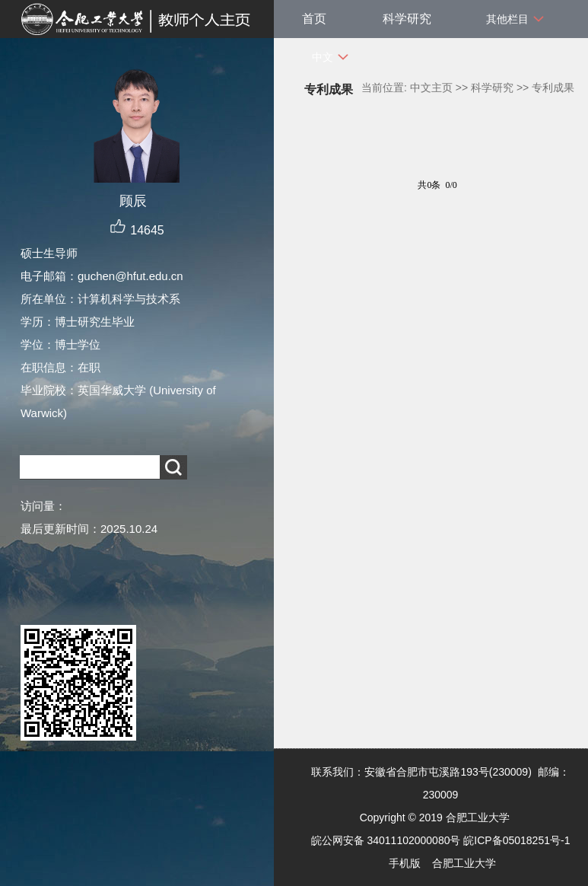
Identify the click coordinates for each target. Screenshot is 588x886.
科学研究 (407, 19)
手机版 (405, 863)
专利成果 (553, 88)
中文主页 (431, 88)
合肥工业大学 (464, 863)
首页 (314, 19)
